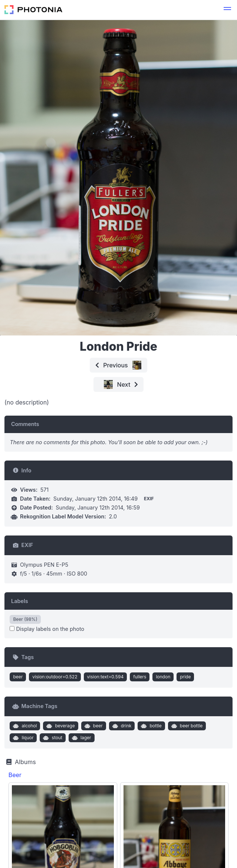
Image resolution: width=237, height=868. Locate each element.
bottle (151, 726)
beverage (60, 726)
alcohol (24, 726)
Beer (15, 775)
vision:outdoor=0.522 (55, 677)
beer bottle (186, 726)
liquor (23, 738)
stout (52, 738)
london (163, 677)
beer (18, 677)
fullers (140, 677)
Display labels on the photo (47, 629)
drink (121, 726)
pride (185, 677)
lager (80, 738)
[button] (227, 10)
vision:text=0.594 (106, 677)
